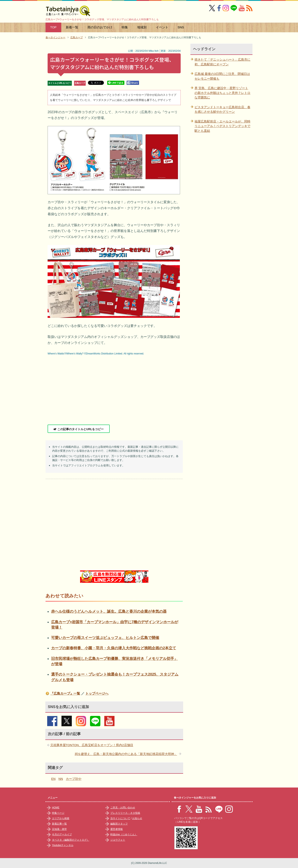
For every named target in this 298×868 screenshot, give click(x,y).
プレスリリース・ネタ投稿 (125, 813)
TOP (53, 27)
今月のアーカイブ (62, 834)
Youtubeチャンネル (63, 845)
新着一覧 (72, 27)
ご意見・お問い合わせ (123, 808)
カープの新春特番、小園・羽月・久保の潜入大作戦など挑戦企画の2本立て (114, 648)
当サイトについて (120, 818)
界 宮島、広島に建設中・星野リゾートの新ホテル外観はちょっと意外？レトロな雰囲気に (222, 93)
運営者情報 (117, 829)
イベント (162, 27)
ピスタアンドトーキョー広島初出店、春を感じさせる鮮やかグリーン (222, 109)
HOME (56, 808)
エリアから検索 (61, 818)
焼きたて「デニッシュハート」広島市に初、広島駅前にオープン (222, 62)
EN (53, 779)
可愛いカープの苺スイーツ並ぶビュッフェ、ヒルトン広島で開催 (105, 638)
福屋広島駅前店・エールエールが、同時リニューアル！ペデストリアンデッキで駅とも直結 (222, 126)
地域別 (142, 27)
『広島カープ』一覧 (65, 693)
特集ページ (58, 813)
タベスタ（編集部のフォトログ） (71, 840)
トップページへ (97, 693)
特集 (125, 27)
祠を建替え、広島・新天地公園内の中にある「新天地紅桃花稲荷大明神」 (126, 754)
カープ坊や (74, 779)
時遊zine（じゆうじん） (124, 834)
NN (61, 779)
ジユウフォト (118, 840)
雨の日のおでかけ (100, 27)
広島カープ (80, 83)
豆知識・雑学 (59, 829)
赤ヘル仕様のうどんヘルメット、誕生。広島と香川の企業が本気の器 (109, 611)
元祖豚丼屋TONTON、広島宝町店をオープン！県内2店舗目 (92, 745)
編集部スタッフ (119, 824)
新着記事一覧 (59, 824)
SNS (181, 27)
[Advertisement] (114, 391)
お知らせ (137, 818)
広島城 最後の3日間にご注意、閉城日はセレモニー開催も (222, 76)
